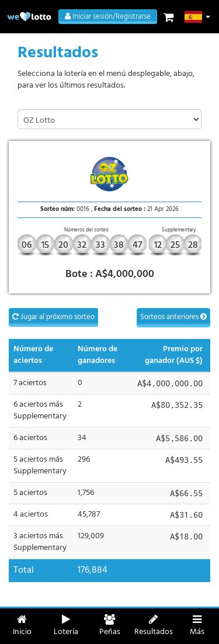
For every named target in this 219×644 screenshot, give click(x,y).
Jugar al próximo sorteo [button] (53, 317)
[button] (198, 17)
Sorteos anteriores (173, 317)
